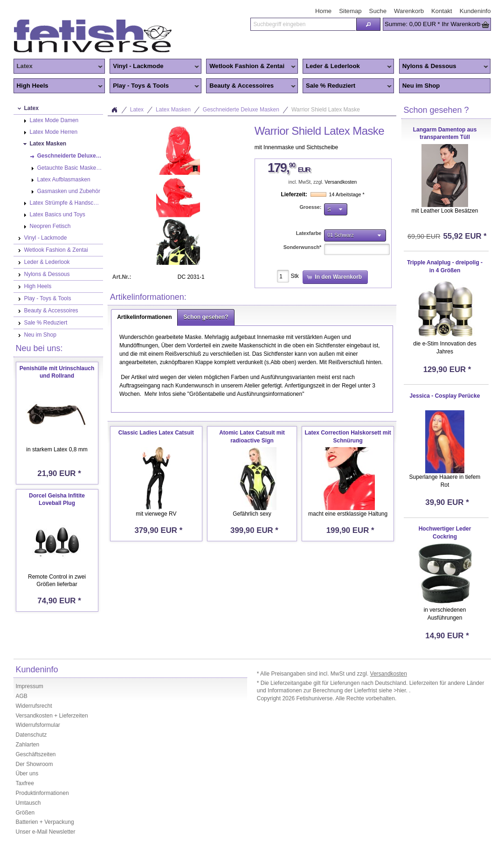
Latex (58, 67)
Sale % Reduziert (347, 86)
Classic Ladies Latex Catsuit (156, 433)
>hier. (401, 690)
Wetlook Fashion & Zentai (251, 67)
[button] (368, 24)
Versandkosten (341, 182)
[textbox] (303, 24)
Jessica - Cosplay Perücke (445, 396)
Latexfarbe (309, 233)
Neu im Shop (421, 86)
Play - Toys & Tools (154, 86)
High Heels (58, 86)
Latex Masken (173, 110)
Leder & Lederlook (347, 67)
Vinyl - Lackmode (154, 67)
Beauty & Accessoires (251, 86)
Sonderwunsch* (303, 247)
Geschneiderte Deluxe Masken (241, 110)
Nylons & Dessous (444, 67)
